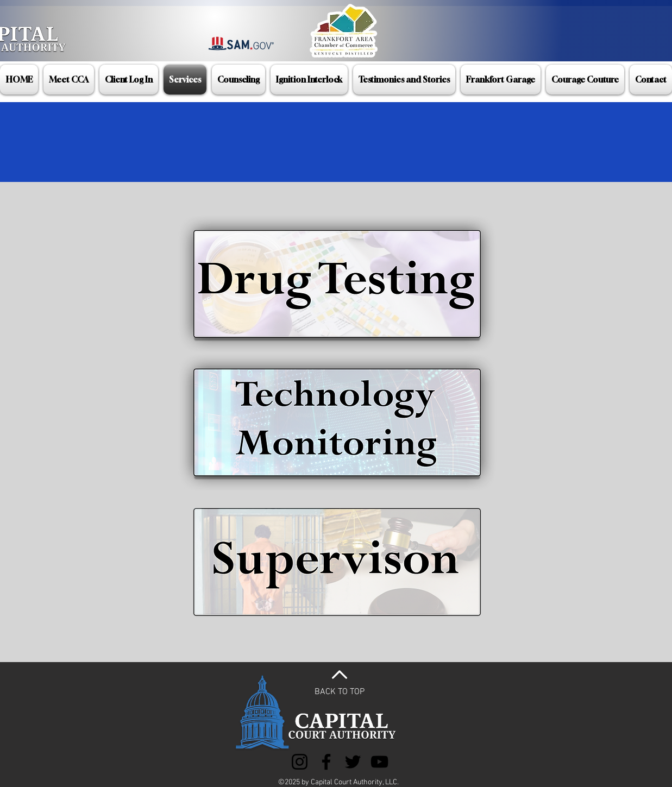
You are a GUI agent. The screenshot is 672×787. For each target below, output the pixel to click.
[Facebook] (326, 762)
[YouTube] (379, 762)
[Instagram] (300, 762)
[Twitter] (353, 762)
